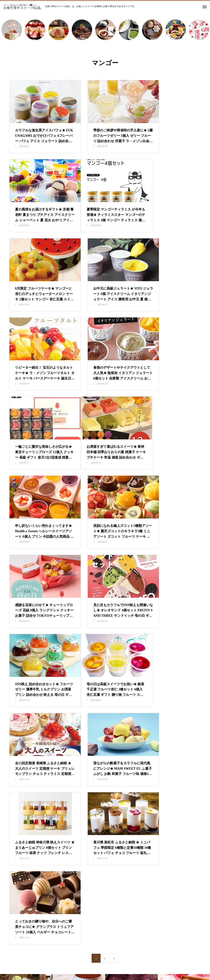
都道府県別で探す (161, 707)
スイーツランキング (82, 707)
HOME (43, 707)
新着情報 (59, 707)
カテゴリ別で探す (111, 707)
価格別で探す (136, 707)
